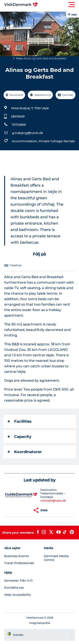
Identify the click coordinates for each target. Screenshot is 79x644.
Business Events (17, 556)
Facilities (20, 421)
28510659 (18, 116)
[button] (58, 5)
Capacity (19, 437)
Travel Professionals (19, 563)
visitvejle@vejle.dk (53, 500)
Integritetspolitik (40, 623)
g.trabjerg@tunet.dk (28, 133)
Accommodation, (25, 141)
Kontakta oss (14, 588)
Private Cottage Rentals (57, 141)
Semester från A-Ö (18, 581)
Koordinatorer (25, 452)
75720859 (19, 125)
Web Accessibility (18, 595)
